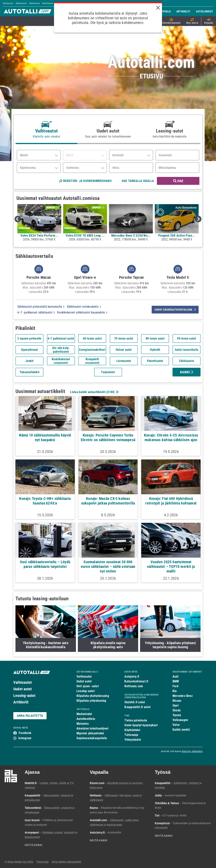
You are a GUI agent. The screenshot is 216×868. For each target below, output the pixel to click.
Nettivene (35, 3)
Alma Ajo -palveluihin (192, 751)
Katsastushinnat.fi (136, 681)
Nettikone (48, 3)
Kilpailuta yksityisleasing (93, 696)
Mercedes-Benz (183, 696)
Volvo (176, 725)
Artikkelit (21, 702)
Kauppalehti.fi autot (137, 707)
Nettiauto (8, 3)
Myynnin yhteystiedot (90, 733)
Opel (176, 705)
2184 (110, 392)
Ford (175, 686)
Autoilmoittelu (86, 719)
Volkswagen (180, 720)
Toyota (177, 715)
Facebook (25, 733)
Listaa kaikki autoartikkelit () (94, 392)
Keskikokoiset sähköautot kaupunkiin (82, 312)
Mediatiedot (84, 714)
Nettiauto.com (134, 686)
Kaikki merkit (181, 730)
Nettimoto (21, 3)
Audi (176, 676)
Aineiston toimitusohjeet (92, 728)
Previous (18, 219)
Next (198, 219)
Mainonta (83, 724)
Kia (175, 691)
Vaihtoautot (23, 682)
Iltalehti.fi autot (135, 702)
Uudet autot (23, 689)
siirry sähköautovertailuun (175, 310)
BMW (176, 681)
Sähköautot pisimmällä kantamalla (41, 307)
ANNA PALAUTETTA (30, 716)
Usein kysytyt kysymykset (141, 725)
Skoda (177, 710)
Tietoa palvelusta (136, 720)
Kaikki (187, 372)
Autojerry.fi (132, 676)
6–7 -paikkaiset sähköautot (36, 312)
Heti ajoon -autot (88, 686)
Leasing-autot (24, 696)
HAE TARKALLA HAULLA (138, 181)
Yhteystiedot (133, 740)
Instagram (25, 738)
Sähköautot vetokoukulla (84, 307)
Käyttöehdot (132, 730)
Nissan (177, 701)
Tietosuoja (131, 735)
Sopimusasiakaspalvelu (92, 738)
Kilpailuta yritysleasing (91, 701)
